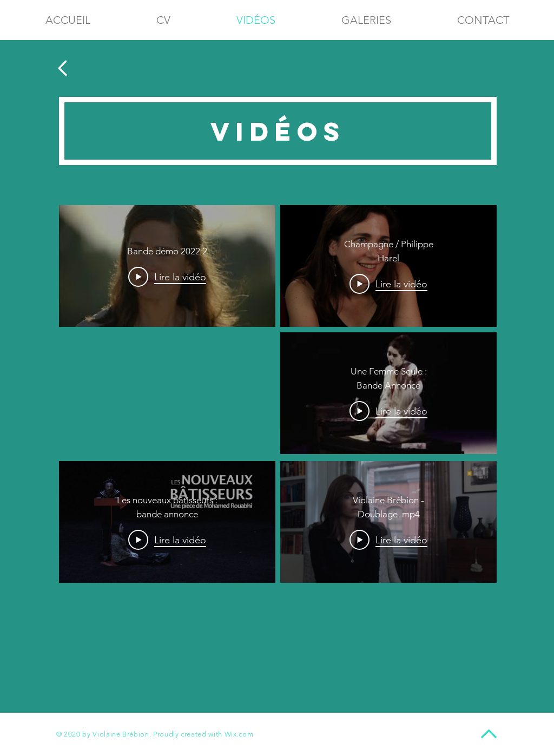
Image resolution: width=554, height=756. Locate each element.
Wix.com (239, 734)
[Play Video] (167, 277)
